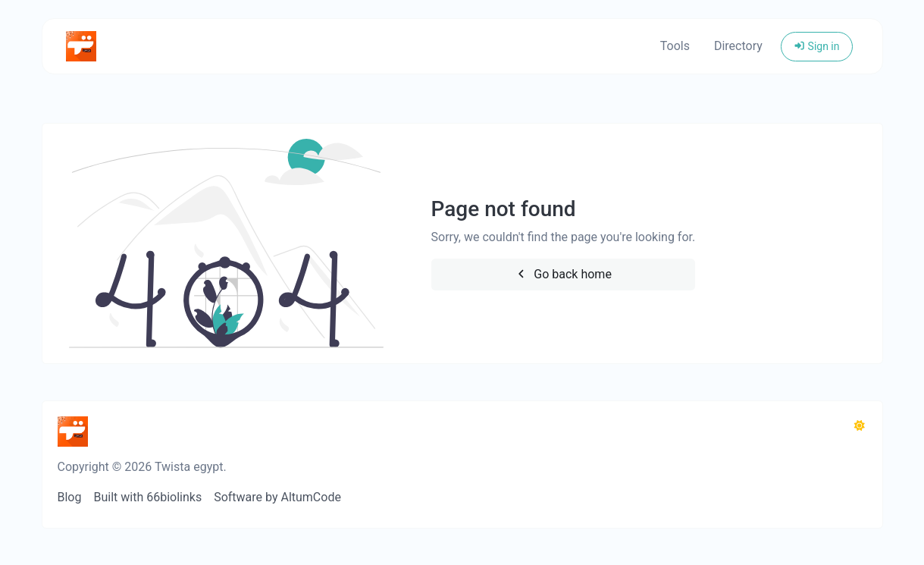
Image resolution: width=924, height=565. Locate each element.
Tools (675, 46)
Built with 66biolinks (147, 497)
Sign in (817, 46)
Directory (738, 46)
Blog (70, 497)
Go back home (563, 274)
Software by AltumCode (277, 497)
